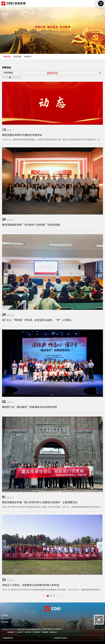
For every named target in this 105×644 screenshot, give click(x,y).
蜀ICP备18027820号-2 (53, 629)
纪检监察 (17, 57)
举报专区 (28, 57)
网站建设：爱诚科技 (49, 632)
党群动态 (7, 57)
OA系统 (19, 632)
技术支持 (28, 632)
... (57, 596)
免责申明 (37, 632)
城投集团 (11, 632)
